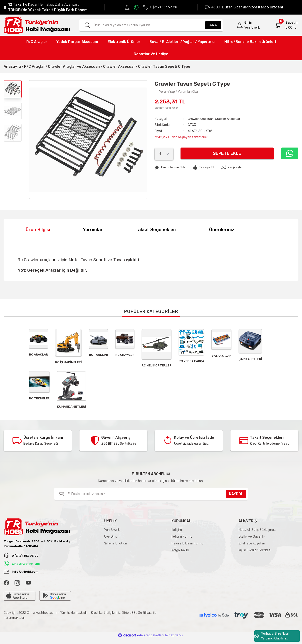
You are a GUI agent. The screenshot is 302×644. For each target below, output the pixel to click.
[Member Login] (240, 25)
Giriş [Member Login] (248, 23)
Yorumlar (93, 230)
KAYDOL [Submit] (236, 498)
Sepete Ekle (227, 153)
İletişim (177, 534)
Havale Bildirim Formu (187, 547)
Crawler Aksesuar (200, 119)
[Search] (151, 25)
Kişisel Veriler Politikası (255, 554)
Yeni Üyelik (112, 534)
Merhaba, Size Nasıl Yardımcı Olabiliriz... (271, 636)
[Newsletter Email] (151, 498)
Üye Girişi (111, 540)
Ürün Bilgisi (38, 230)
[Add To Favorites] (170, 167)
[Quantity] (164, 154)
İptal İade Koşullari (252, 547)
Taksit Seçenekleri (156, 230)
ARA (213, 25)
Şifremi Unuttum (116, 547)
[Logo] (37, 25)
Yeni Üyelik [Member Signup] (252, 28)
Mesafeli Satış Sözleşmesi (257, 534)
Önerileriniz (222, 230)
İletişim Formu (182, 540)
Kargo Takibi (180, 554)
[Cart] (278, 25)
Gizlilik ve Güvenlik (252, 540)
